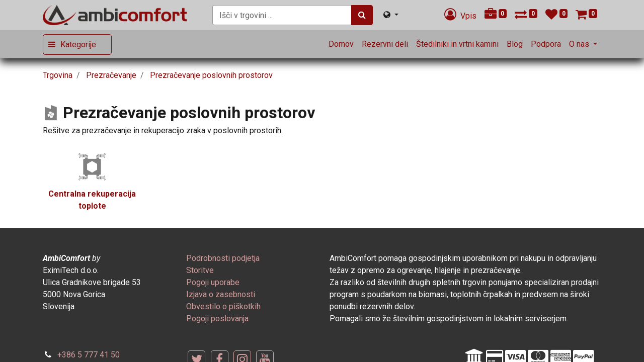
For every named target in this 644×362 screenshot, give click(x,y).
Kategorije (78, 44)
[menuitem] (341, 44)
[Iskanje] (362, 15)
